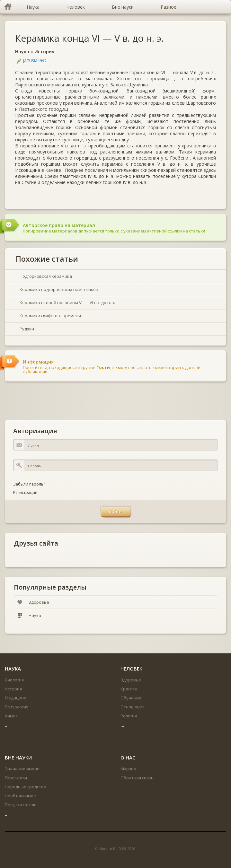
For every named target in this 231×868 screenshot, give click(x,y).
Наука (22, 52)
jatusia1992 (35, 61)
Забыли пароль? (29, 484)
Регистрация (25, 492)
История (44, 52)
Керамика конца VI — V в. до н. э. (89, 38)
